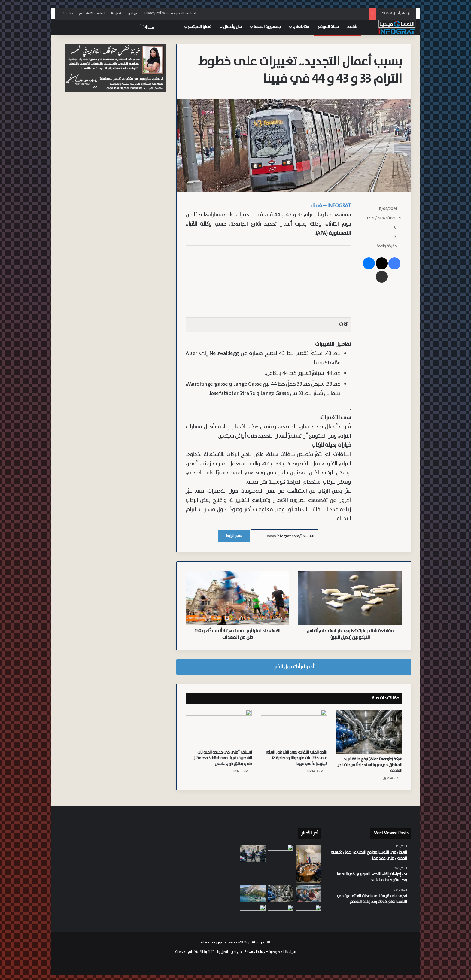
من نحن (133, 13)
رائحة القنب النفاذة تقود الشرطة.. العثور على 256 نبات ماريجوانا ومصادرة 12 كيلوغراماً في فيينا (296, 758)
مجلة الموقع (328, 27)
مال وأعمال (232, 27)
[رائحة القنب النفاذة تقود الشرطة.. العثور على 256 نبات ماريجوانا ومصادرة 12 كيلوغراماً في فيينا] (294, 728)
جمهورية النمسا (267, 27)
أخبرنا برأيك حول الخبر (294, 667)
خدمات (68, 13)
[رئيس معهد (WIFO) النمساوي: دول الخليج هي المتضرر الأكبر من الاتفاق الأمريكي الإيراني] (253, 912)
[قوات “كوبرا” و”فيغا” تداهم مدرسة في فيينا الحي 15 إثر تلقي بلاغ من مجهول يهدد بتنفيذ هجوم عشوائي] (253, 853)
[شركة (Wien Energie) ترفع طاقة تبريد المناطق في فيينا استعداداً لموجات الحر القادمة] (369, 732)
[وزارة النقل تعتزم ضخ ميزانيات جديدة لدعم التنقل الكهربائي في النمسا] (281, 854)
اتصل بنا (116, 13)
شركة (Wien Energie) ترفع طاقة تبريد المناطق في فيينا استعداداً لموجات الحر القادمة (370, 765)
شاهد (352, 27)
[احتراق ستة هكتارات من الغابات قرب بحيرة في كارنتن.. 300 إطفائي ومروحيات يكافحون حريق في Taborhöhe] (253, 894)
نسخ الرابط (234, 536)
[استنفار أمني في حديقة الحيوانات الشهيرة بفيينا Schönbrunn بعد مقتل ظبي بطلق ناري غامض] (219, 728)
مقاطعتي (301, 27)
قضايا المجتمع (200, 27)
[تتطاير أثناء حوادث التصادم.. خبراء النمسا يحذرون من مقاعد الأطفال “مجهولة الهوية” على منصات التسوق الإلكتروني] (281, 912)
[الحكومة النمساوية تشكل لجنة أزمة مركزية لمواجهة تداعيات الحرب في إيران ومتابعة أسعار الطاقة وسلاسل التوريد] (308, 864)
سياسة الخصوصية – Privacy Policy (170, 13)
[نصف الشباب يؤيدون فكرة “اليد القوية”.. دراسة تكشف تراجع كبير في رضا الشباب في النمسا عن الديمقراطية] (308, 894)
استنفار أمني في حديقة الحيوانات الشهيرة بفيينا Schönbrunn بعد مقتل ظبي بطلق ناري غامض (222, 758)
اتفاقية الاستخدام (92, 13)
